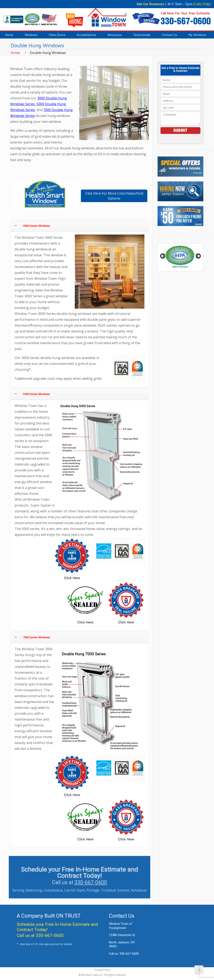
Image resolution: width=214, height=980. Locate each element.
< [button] (163, 256)
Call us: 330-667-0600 (124, 954)
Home (15, 53)
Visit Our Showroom (150, 4)
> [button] (198, 256)
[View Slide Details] (180, 257)
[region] (180, 257)
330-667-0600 (91, 882)
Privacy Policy (102, 970)
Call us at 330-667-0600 (40, 935)
